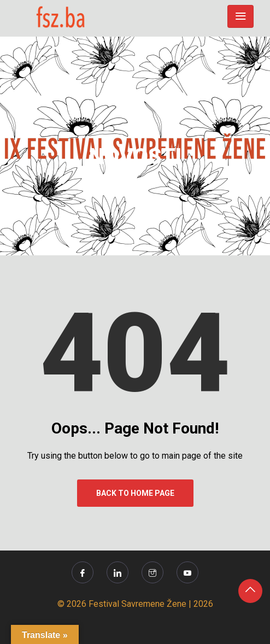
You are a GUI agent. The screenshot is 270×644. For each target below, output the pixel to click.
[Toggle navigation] (240, 16)
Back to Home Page (135, 493)
